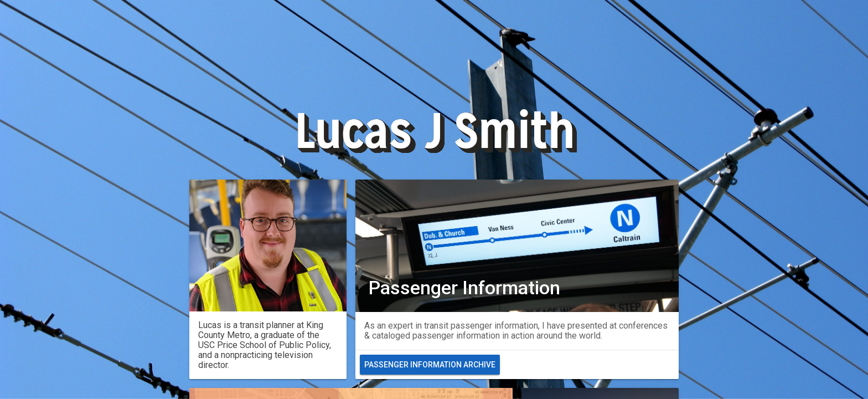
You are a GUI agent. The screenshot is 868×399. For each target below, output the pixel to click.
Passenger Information (464, 288)
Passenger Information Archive (430, 365)
